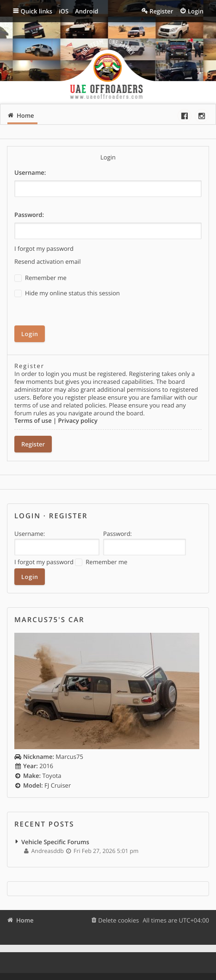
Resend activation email (47, 261)
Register (33, 444)
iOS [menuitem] (64, 11)
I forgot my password (44, 248)
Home (25, 920)
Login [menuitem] (196, 11)
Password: (29, 215)
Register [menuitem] (161, 11)
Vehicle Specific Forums (55, 842)
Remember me (40, 278)
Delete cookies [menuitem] (118, 920)
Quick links (37, 11)
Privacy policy (78, 420)
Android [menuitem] (86, 11)
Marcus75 (49, 757)
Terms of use (33, 420)
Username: (30, 172)
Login (28, 516)
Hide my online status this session (67, 293)
